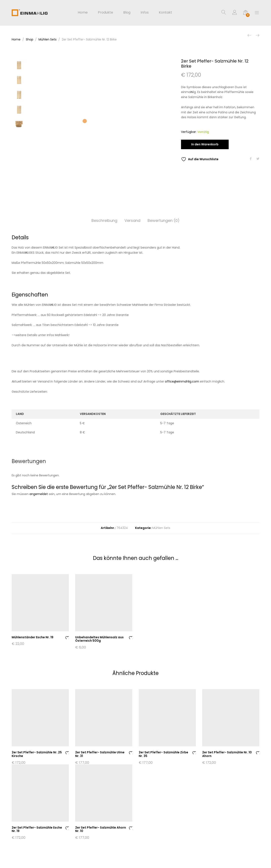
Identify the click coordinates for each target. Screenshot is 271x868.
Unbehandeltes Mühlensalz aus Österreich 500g (99, 639)
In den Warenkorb (205, 144)
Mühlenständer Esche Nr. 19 (32, 637)
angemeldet (39, 494)
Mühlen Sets (161, 528)
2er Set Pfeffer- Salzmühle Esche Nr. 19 (37, 829)
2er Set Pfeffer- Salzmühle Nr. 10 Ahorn (227, 754)
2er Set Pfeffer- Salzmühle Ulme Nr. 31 (100, 754)
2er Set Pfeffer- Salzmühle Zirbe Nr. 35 (163, 754)
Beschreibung (104, 220)
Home (83, 13)
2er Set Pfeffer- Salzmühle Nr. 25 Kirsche (37, 754)
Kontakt (165, 13)
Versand (132, 220)
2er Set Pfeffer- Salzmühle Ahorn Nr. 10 (101, 829)
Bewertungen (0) (164, 220)
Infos (145, 13)
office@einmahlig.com (182, 381)
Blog (127, 13)
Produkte (105, 13)
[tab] (104, 221)
